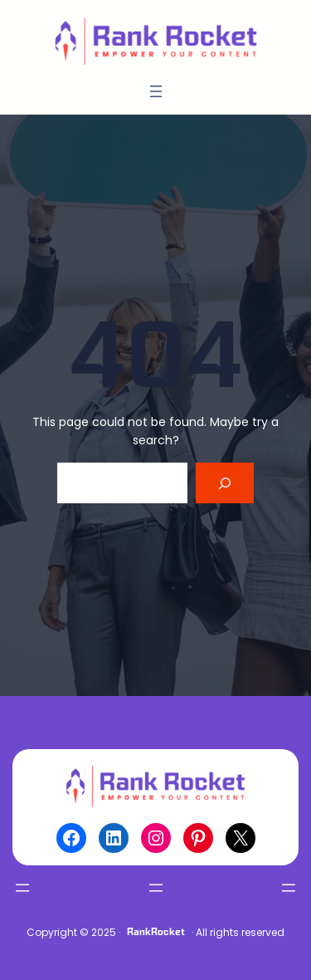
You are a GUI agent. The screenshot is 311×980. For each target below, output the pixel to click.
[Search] (225, 483)
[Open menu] (156, 91)
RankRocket (156, 932)
